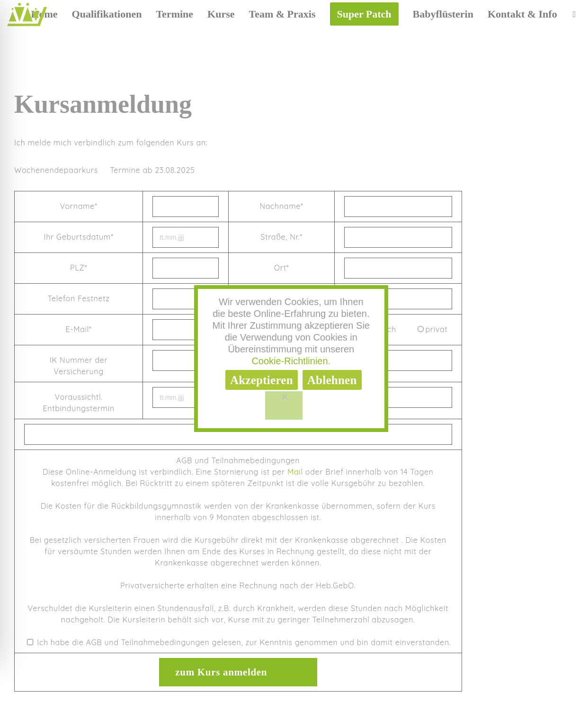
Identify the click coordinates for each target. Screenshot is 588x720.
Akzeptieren (262, 380)
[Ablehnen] (284, 405)
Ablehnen (332, 380)
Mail (295, 472)
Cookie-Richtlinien (290, 361)
